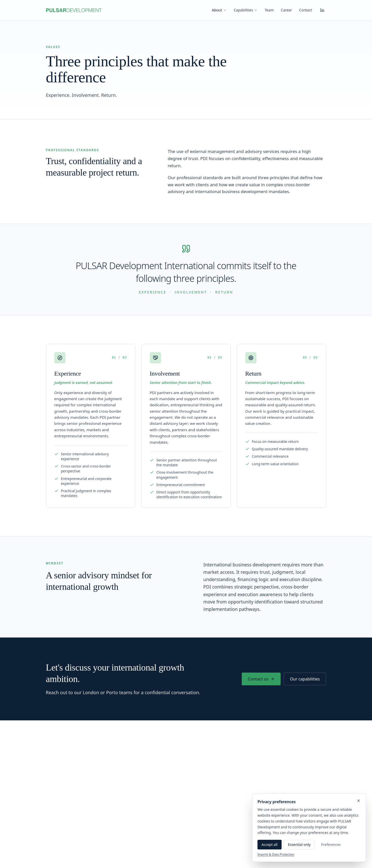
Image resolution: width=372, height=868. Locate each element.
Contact (306, 10)
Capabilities (246, 10)
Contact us (261, 679)
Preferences (331, 844)
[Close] (359, 801)
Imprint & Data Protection (276, 855)
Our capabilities (305, 679)
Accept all (270, 844)
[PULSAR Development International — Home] (74, 10)
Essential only (299, 844)
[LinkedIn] (322, 10)
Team (269, 10)
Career (286, 10)
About (219, 10)
